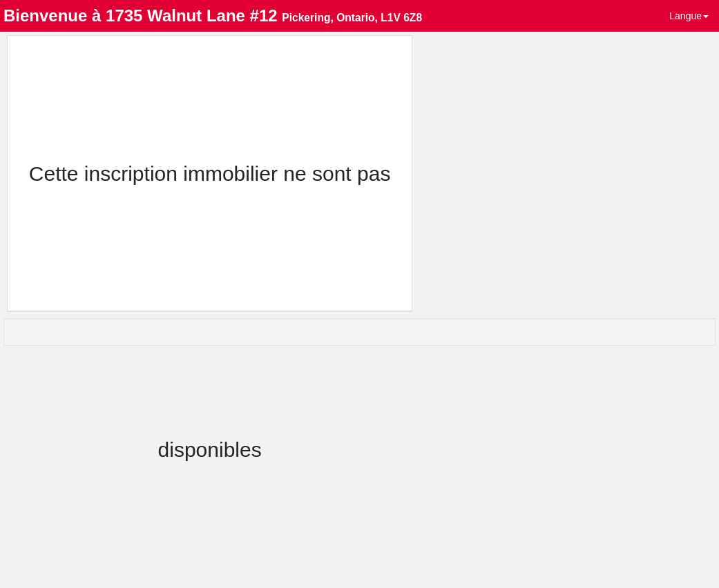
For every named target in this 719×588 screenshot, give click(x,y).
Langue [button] (689, 16)
